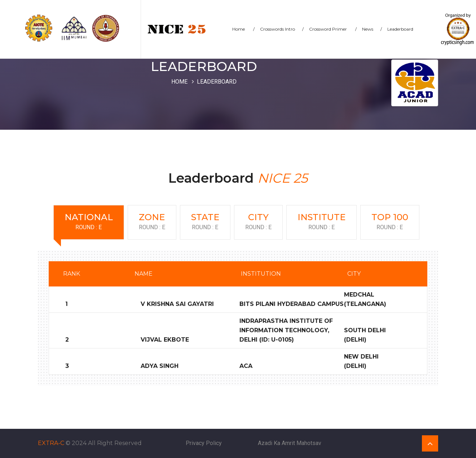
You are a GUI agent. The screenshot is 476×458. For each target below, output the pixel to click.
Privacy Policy (204, 443)
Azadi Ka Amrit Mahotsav (290, 443)
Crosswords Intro (282, 29)
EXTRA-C (51, 443)
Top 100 (390, 222)
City (258, 222)
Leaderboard (400, 29)
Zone (152, 222)
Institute (321, 222)
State (205, 222)
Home (243, 29)
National (89, 222)
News (372, 29)
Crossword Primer (333, 29)
